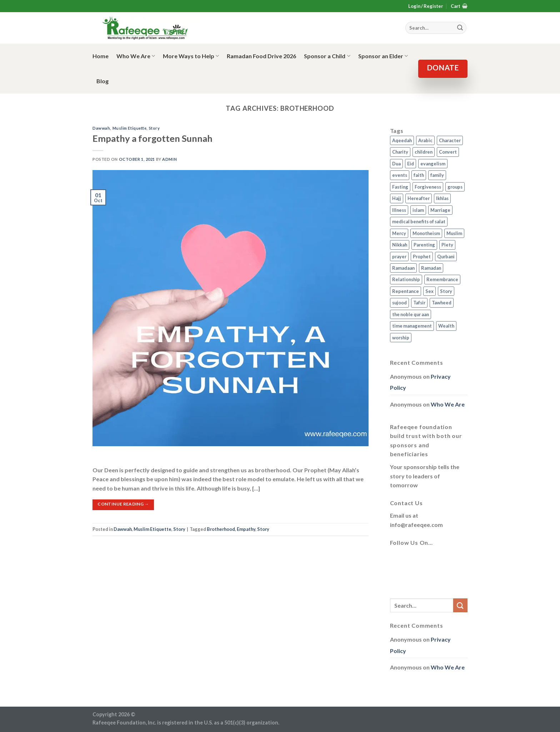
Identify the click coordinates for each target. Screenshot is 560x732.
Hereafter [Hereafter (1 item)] (419, 198)
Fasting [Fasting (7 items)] (400, 187)
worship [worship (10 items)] (401, 338)
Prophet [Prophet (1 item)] (422, 257)
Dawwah (101, 128)
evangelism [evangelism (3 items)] (433, 164)
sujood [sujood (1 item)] (399, 303)
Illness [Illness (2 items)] (399, 210)
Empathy (246, 529)
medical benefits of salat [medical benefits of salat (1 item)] (419, 221)
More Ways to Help (191, 56)
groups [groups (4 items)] (455, 187)
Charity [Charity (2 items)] (400, 152)
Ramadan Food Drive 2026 (261, 56)
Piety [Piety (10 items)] (447, 245)
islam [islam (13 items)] (418, 210)
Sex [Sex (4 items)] (429, 291)
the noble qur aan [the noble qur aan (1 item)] (411, 314)
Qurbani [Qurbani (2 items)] (446, 257)
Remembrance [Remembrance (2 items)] (442, 279)
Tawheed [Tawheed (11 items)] (442, 303)
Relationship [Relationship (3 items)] (406, 279)
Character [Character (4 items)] (450, 140)
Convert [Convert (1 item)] (448, 152)
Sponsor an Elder (383, 56)
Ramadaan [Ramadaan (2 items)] (403, 268)
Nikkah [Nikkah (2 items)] (400, 245)
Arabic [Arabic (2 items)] (425, 140)
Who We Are (136, 56)
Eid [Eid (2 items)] (411, 164)
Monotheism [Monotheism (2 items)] (426, 233)
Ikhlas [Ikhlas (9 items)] (442, 198)
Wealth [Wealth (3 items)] (446, 326)
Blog (102, 81)
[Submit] (460, 605)
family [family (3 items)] (437, 175)
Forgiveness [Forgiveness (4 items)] (428, 187)
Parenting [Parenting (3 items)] (424, 245)
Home (101, 56)
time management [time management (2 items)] (412, 326)
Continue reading (123, 504)
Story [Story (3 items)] (446, 291)
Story (154, 128)
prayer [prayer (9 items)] (399, 257)
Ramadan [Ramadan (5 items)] (431, 268)
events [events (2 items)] (400, 175)
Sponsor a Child (327, 56)
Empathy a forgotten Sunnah (152, 138)
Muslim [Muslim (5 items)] (454, 233)
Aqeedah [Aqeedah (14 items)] (402, 140)
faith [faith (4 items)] (419, 175)
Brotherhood (221, 529)
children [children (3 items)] (424, 152)
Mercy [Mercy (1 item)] (399, 233)
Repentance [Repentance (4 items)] (406, 291)
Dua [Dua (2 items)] (396, 164)
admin (169, 159)
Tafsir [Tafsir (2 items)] (419, 303)
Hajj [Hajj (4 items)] (397, 198)
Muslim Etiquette (130, 128)
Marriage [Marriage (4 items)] (440, 210)
